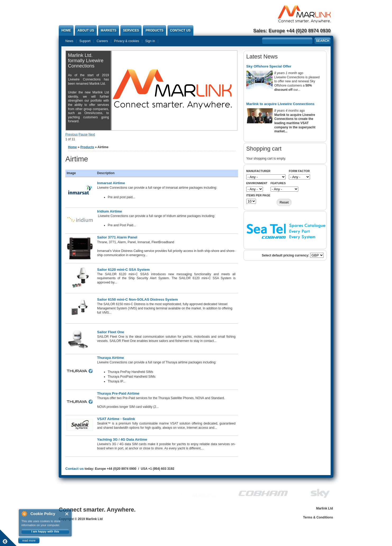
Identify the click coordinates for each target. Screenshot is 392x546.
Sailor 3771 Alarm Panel (117, 237)
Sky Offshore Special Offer (269, 66)
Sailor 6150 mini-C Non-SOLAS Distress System (137, 299)
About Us (86, 30)
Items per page (258, 195)
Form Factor (299, 171)
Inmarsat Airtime (111, 183)
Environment (257, 183)
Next (92, 134)
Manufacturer (258, 171)
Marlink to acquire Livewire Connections (280, 104)
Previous (72, 134)
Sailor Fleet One (111, 332)
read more (29, 540)
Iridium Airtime (110, 211)
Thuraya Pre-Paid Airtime (118, 393)
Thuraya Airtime (111, 358)
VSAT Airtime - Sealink (116, 419)
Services (131, 30)
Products (154, 30)
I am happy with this (45, 531)
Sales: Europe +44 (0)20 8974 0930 (292, 31)
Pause (83, 134)
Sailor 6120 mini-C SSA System (123, 270)
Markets (109, 30)
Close (67, 514)
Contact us (180, 30)
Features (278, 183)
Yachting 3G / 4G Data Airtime (122, 439)
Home (66, 30)
